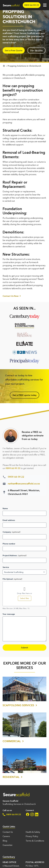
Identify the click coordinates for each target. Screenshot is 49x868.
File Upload (8, 579)
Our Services (36, 50)
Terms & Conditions (35, 841)
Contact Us (8, 832)
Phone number (9, 544)
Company (7, 532)
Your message (9, 614)
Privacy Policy (32, 836)
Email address (9, 520)
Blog (5, 841)
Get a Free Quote (14, 50)
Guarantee (8, 845)
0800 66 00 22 (12, 815)
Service (6, 567)
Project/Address (10, 555)
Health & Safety (33, 832)
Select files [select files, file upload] (25, 598)
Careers (6, 836)
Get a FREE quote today (24, 395)
